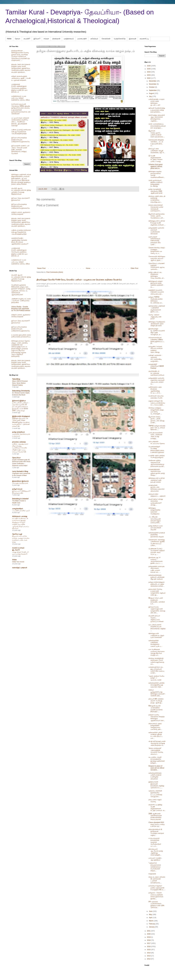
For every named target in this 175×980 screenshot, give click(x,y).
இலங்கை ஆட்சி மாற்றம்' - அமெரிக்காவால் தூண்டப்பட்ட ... (156, 560)
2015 (149, 950)
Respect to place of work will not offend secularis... (156, 768)
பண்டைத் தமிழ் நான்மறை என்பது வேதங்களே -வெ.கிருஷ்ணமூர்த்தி (21, 132)
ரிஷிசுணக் (152, 874)
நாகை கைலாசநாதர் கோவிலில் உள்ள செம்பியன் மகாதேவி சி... (156, 208)
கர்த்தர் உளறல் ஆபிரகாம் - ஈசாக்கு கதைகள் (21, 213)
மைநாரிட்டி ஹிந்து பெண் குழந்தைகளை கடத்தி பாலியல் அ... (157, 808)
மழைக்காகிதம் (18, 509)
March (151, 921)
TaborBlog (16, 379)
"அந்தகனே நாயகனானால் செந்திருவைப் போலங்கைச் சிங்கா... (155, 867)
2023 (149, 75)
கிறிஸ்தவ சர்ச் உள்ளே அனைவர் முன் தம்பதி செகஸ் (157, 480)
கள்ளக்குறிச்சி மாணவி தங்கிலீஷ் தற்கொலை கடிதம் (157, 535)
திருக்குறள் (56, 39)
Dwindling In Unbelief (20, 499)
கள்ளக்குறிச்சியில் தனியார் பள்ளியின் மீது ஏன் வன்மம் (156, 577)
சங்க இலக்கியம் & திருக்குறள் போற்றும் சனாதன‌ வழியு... (156, 832)
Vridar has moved (18, 562)
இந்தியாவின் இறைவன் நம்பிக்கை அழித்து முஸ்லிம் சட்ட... (156, 785)
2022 (149, 78)
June (151, 911)
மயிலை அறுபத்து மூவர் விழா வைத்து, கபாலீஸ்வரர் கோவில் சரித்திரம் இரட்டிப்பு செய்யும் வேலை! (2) (20, 448)
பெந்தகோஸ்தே (120, 39)
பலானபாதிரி (82, 39)
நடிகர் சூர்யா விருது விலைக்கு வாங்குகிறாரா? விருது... (156, 502)
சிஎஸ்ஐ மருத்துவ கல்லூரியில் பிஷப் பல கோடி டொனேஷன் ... (156, 411)
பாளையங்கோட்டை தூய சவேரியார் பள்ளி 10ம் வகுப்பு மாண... (156, 670)
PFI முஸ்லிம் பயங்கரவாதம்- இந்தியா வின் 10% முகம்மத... (156, 905)
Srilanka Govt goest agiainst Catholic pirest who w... (156, 166)
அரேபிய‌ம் (94, 39)
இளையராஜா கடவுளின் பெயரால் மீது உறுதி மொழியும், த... (157, 332)
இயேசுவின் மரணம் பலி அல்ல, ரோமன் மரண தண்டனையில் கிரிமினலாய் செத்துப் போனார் (20, 150)
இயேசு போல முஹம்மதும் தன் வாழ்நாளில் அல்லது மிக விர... (157, 610)
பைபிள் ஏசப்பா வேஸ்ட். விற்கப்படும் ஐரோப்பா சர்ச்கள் (156, 619)
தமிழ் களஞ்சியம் (18, 432)
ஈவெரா (46, 39)
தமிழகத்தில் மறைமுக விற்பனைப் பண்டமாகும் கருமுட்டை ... (156, 569)
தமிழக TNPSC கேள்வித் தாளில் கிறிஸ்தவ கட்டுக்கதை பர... (156, 300)
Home (9, 39)
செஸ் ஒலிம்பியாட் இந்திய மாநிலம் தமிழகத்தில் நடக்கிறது (155, 183)
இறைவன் (133, 39)
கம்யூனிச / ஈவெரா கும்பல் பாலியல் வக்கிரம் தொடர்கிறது (156, 349)
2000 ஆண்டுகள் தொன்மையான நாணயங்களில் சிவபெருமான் (155, 816)
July (151, 96)
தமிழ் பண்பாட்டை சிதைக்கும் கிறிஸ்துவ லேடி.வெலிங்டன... (157, 275)
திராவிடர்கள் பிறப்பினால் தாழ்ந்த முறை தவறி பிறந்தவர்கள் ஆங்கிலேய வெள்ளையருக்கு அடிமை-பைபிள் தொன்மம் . (21, 68)
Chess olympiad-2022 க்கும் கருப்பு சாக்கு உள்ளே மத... (157, 824)
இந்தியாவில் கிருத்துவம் (21, 416)
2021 (149, 931)
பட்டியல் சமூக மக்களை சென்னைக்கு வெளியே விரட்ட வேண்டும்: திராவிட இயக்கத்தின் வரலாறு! (20, 122)
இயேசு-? (37, 39)
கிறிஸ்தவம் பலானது (20, 516)
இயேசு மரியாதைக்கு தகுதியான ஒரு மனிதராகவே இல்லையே (21, 140)
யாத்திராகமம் (69, 39)
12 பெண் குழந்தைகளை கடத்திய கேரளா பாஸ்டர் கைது (155, 159)
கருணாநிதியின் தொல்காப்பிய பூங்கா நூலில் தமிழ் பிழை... (157, 472)
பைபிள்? (27, 39)
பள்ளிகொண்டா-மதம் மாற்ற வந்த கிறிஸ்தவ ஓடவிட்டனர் (156, 102)
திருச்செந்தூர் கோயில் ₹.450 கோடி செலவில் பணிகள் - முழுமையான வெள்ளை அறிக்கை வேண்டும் (79, 280)
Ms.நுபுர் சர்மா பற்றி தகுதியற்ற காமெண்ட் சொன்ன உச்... (157, 601)
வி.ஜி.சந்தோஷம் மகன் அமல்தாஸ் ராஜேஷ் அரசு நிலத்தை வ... (157, 743)
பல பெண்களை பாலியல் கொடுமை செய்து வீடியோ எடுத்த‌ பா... (157, 652)
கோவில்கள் (106, 39)
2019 (149, 937)
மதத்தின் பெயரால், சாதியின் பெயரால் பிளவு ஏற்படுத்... (156, 292)
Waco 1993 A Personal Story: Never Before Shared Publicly (20, 383)
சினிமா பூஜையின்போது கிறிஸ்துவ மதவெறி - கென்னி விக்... (157, 693)
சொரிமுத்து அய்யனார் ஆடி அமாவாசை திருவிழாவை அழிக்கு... (157, 118)
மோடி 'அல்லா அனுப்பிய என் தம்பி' (155, 317)
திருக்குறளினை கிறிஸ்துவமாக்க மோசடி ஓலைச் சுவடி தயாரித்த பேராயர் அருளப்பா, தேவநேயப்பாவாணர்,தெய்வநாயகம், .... (21, 56)
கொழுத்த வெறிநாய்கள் (20, 483)
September (153, 90)
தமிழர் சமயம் (17, 489)
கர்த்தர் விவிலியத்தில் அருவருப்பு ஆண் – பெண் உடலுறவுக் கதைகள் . (21, 78)
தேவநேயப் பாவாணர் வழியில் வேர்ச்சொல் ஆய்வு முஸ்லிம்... (157, 266)
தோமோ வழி (17, 534)
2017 (149, 943)
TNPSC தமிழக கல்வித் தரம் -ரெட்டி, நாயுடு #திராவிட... (157, 428)
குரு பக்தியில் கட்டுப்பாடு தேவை (157, 442)
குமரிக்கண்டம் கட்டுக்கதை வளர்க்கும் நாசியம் (156, 373)
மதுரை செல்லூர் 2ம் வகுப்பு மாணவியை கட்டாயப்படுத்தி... (157, 403)
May (151, 914)
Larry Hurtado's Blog (20, 471)
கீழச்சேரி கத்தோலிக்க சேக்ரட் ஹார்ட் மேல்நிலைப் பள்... (157, 216)
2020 (149, 934)
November (153, 84)
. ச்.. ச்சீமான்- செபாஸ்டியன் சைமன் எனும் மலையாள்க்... (155, 520)
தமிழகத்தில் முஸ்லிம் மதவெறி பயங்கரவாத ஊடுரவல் (156, 231)
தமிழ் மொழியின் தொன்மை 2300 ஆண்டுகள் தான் (155, 191)
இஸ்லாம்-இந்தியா (19, 401)
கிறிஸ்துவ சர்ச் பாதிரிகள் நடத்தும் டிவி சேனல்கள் (156, 635)
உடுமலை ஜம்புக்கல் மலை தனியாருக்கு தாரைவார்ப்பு (21, 336)
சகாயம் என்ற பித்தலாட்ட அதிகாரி (157, 495)
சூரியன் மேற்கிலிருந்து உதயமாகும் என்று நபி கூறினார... (157, 110)
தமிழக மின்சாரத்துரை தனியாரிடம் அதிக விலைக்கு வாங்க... (156, 584)
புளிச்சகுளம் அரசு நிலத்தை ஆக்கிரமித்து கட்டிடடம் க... (155, 390)
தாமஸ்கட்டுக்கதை (19, 442)
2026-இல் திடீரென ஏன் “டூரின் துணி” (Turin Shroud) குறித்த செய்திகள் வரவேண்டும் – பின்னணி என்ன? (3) (21, 422)
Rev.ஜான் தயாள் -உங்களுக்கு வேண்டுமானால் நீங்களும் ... (156, 709)
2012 (149, 959)
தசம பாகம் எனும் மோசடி (155, 801)
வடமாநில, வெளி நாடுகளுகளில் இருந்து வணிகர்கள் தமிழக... (157, 760)
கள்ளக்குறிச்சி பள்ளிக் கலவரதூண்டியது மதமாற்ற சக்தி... (156, 685)
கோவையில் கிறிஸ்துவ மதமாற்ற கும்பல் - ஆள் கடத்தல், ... (157, 258)
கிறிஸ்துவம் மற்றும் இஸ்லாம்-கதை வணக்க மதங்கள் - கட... (156, 284)
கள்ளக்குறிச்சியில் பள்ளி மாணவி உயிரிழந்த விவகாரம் (155, 776)
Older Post (134, 268)
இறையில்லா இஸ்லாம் (20, 481)
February (152, 924)
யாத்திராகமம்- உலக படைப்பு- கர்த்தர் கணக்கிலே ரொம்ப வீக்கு (21, 98)
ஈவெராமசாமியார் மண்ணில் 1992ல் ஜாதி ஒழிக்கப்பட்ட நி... (157, 340)
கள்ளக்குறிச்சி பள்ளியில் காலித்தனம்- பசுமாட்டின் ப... (155, 643)
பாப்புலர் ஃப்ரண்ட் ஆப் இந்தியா (155, 859)
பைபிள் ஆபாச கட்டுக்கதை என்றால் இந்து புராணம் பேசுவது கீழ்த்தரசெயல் (21, 191)
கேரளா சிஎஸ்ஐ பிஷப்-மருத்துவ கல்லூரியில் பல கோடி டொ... (157, 251)
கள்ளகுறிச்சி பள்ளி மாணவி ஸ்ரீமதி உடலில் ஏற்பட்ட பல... (156, 735)
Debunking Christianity (21, 391)
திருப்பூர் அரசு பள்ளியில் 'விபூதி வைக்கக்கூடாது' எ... (157, 151)
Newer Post (41, 268)
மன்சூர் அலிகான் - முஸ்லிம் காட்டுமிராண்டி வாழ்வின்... (155, 358)
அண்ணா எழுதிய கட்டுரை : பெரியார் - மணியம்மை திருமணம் (21, 301)
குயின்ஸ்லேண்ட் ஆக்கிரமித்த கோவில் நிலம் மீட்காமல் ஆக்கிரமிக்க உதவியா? (20, 241)
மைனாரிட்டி (144, 39)
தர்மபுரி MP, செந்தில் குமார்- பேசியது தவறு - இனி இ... (156, 701)
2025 (149, 69)
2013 (149, 956)
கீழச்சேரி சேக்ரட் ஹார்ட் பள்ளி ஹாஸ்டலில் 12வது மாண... (156, 420)
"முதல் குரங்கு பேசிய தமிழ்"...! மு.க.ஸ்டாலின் (156, 678)
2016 (149, 947)
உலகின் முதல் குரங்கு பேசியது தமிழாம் (157, 456)
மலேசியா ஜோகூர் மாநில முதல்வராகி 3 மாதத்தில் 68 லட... (157, 888)
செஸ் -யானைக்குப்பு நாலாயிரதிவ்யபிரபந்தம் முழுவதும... (157, 126)
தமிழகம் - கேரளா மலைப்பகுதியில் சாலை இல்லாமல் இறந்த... (156, 896)
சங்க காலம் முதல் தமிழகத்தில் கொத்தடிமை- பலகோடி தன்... (155, 726)
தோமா (17, 39)
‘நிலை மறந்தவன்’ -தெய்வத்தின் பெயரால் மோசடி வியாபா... (156, 751)
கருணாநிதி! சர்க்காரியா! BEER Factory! (156, 366)
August (152, 93)
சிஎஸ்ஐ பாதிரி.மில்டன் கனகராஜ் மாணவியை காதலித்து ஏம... (157, 199)
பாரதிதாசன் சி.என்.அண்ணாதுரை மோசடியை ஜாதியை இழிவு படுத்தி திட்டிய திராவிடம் (19, 88)
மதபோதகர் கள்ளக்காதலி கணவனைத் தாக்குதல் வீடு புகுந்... (155, 241)
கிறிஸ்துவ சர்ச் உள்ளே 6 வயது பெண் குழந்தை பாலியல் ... (157, 223)
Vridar (14, 560)
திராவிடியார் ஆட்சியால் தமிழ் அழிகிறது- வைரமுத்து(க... (156, 852)
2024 (149, 72)
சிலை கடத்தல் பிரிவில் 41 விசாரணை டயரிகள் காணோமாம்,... (157, 880)
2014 (149, 953)
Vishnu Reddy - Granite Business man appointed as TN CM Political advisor (21, 309)
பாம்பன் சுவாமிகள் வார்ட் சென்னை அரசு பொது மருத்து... (156, 436)
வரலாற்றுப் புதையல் (20, 568)
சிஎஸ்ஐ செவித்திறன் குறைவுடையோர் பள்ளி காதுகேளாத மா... (156, 661)
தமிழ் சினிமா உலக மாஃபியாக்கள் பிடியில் (156, 528)
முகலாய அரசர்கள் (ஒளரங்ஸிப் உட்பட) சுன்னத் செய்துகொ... (155, 794)
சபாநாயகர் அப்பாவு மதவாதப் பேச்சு (156, 397)
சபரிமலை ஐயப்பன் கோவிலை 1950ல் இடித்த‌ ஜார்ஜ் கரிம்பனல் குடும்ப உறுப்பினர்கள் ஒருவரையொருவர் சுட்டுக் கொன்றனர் (21, 109)
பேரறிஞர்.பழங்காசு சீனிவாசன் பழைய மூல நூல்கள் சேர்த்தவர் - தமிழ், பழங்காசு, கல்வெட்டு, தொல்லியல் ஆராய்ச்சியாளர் (21, 290)
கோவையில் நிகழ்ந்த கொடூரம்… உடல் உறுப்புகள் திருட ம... (156, 143)
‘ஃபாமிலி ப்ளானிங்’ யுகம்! (21, 511)
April (151, 918)
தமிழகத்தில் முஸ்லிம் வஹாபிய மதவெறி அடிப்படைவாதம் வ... (156, 381)
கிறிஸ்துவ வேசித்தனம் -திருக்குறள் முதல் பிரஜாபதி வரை (157, 324)
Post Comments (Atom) (55, 272)
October (152, 87)
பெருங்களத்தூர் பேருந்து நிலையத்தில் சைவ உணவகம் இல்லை (156, 449)
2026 (149, 66)
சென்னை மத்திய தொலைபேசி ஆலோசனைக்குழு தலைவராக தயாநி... (157, 463)
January (152, 927)
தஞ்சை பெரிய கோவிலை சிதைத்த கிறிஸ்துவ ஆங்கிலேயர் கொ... (157, 718)
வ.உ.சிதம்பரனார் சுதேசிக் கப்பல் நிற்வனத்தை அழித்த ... (157, 628)
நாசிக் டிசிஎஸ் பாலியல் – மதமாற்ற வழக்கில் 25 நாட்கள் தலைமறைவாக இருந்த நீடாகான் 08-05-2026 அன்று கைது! (21, 407)
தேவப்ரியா (16, 458)
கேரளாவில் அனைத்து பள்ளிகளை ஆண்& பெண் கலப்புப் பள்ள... (157, 543)
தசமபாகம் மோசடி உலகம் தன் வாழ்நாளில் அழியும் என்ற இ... (157, 592)
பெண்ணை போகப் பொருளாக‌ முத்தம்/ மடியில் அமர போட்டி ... (157, 552)
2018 (149, 940)
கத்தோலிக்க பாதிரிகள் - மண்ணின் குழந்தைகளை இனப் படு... (157, 309)
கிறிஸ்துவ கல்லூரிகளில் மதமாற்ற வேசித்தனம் (154, 511)
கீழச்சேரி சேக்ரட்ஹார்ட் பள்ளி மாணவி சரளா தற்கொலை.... (157, 134)
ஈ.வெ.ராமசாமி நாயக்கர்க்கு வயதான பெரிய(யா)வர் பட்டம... (155, 842)
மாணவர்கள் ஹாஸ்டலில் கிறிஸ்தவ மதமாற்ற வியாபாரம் (157, 488)
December (153, 81)
